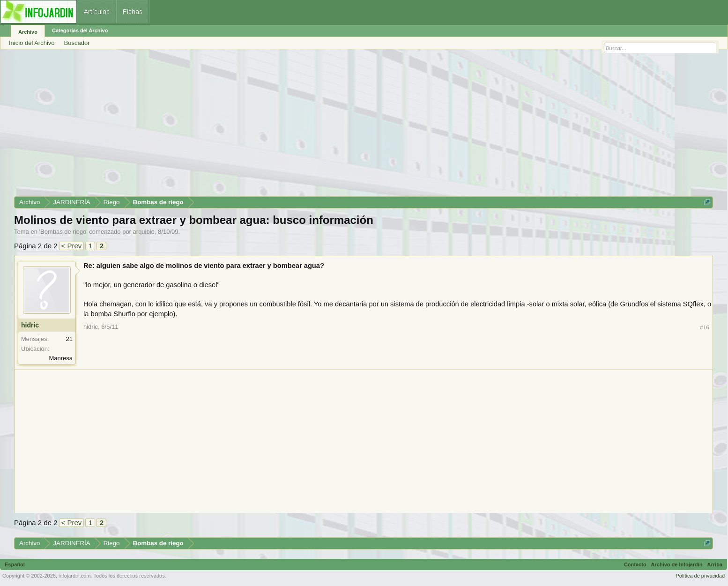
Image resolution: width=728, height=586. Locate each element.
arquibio (144, 232)
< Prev (72, 246)
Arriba (715, 564)
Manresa (61, 358)
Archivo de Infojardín (677, 564)
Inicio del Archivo (32, 43)
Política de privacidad (700, 576)
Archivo (28, 32)
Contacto (635, 564)
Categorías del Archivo (80, 30)
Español (15, 564)
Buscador (77, 43)
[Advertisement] (295, 126)
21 (69, 339)
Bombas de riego (63, 232)
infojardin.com (74, 576)
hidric (30, 325)
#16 (705, 327)
